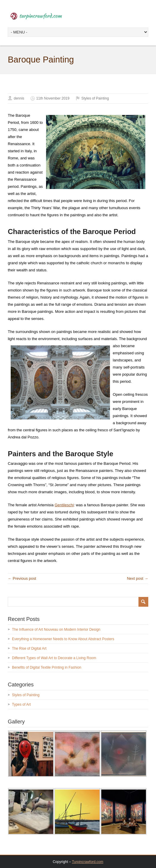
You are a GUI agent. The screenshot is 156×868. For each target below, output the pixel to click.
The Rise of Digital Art (29, 648)
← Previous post (22, 578)
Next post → (138, 578)
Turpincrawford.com (88, 862)
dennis (19, 98)
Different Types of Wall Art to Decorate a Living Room (54, 658)
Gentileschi (64, 505)
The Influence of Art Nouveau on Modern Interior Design (56, 630)
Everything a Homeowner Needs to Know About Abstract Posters (63, 639)
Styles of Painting (95, 98)
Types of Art (21, 704)
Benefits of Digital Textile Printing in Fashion (47, 667)
